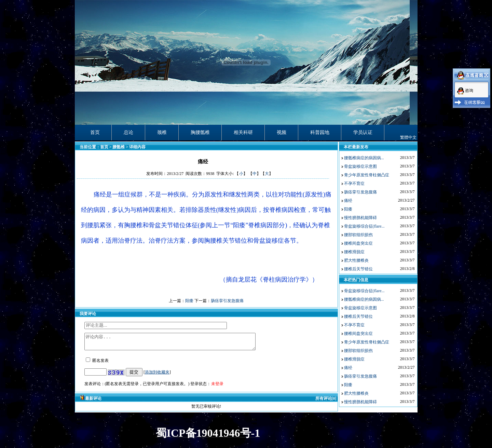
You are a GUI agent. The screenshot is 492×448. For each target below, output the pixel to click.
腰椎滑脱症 (354, 252)
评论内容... (180, 343)
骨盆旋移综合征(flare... (364, 226)
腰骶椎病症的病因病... (364, 158)
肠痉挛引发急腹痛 (227, 301)
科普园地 (320, 132)
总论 (128, 132)
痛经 (348, 201)
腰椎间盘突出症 (358, 243)
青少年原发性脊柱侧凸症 (367, 175)
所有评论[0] (326, 402)
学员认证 (363, 132)
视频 (282, 132)
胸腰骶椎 (200, 132)
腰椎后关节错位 (358, 269)
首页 (95, 132)
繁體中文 (408, 137)
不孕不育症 (354, 184)
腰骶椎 (119, 147)
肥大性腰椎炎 (356, 260)
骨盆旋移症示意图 (360, 166)
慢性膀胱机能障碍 (360, 218)
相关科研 (243, 132)
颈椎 (162, 132)
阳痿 (189, 301)
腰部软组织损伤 (358, 235)
